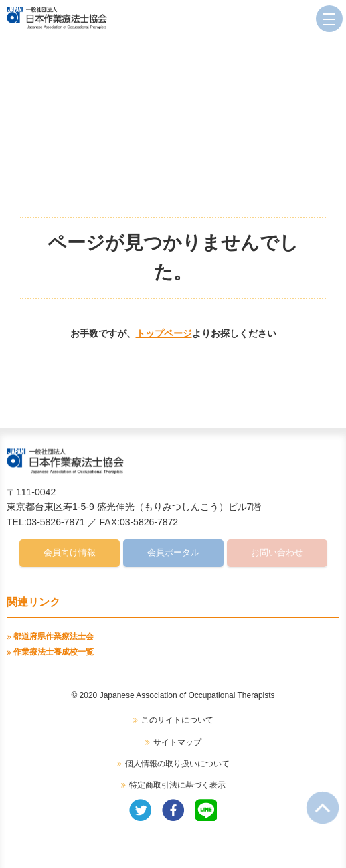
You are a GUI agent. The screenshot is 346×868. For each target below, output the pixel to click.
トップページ (164, 333)
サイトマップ (177, 742)
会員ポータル (173, 552)
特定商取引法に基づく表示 (177, 785)
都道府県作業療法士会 (54, 636)
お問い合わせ (277, 552)
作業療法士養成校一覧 (54, 652)
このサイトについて (177, 720)
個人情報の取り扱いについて (177, 764)
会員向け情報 (70, 552)
